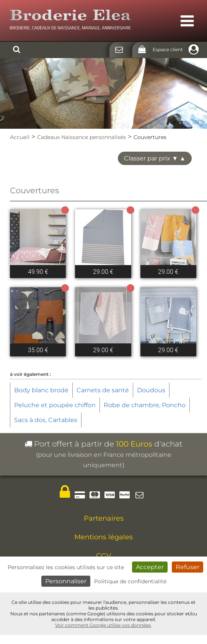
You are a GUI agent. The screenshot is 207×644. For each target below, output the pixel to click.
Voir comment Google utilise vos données (103, 625)
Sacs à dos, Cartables (46, 420)
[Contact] (118, 50)
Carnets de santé (103, 390)
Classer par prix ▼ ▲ (155, 158)
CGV (104, 556)
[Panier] (141, 50)
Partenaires (104, 518)
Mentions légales (103, 537)
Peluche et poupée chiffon (55, 405)
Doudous (151, 390)
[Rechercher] (17, 50)
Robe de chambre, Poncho (145, 405)
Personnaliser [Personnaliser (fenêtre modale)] (66, 581)
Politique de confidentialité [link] (130, 581)
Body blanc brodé (41, 390)
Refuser (187, 567)
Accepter (150, 567)
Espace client (177, 49)
